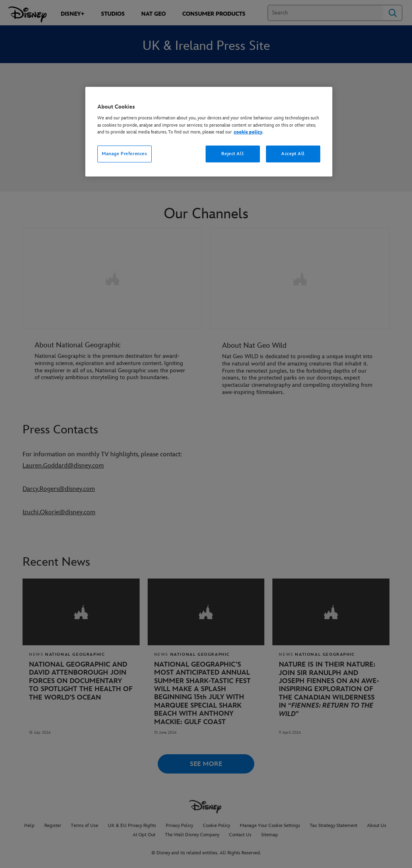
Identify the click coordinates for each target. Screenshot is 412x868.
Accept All (293, 154)
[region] (209, 132)
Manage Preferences (124, 154)
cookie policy (248, 132)
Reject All (233, 154)
